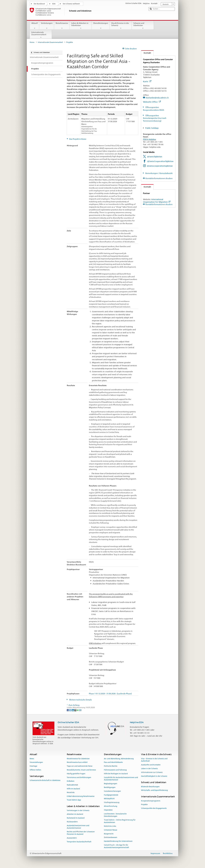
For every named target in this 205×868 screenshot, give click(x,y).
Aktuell (35, 26)
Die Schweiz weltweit (71, 4)
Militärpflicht (109, 799)
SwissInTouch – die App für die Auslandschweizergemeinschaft (116, 846)
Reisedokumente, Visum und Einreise (81, 770)
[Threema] (76, 710)
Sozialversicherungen (112, 791)
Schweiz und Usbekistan (143, 26)
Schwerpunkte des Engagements (154, 808)
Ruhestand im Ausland (76, 818)
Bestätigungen (110, 787)
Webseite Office (152, 102)
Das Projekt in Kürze (78, 139)
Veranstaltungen (36, 762)
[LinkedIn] (73, 710)
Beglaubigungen (111, 784)
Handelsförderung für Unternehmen (118, 841)
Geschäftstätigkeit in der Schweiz (154, 776)
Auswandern (72, 838)
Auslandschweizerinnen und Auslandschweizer (78, 827)
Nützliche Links (110, 826)
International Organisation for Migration (157, 201)
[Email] (80, 710)
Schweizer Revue (111, 830)
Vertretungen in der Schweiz (78, 810)
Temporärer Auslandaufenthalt (79, 842)
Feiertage (33, 766)
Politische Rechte (111, 766)
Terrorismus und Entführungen (79, 777)
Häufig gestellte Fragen (76, 774)
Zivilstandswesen (111, 837)
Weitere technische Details (80, 700)
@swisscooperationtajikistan (160, 166)
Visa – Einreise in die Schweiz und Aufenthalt (154, 760)
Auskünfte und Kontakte (151, 765)
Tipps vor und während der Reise (80, 766)
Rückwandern (72, 822)
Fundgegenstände (111, 795)
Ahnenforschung (111, 806)
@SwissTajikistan (155, 157)
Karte (147, 81)
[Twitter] (71, 710)
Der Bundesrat (39, 4)
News (32, 759)
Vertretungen (47, 26)
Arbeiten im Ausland (75, 814)
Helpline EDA (137, 722)
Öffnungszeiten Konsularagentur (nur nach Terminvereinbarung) (155, 118)
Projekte (144, 805)
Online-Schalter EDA (68, 722)
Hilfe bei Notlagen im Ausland (116, 774)
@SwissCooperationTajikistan (160, 161)
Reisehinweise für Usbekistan (78, 759)
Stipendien (108, 810)
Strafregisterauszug (112, 802)
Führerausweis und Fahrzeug (115, 770)
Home (32, 42)
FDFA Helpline (150, 139)
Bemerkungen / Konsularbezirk (159, 173)
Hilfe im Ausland (73, 789)
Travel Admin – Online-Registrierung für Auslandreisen (120, 821)
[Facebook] (68, 710)
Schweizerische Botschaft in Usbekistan (45, 780)
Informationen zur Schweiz (152, 772)
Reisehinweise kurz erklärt (77, 762)
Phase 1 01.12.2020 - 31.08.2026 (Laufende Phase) (110, 694)
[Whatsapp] (78, 710)
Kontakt (146, 53)
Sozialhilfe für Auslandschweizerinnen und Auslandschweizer (121, 779)
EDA (54, 4)
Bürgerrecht (109, 834)
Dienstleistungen (101, 26)
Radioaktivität (72, 785)
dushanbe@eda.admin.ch (157, 98)
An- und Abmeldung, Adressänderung (119, 759)
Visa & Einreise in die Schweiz (121, 26)
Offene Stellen (35, 770)
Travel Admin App (74, 800)
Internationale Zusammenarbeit (41, 35)
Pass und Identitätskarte (113, 762)
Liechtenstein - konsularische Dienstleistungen (115, 815)
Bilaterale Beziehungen (150, 787)
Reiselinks (71, 792)
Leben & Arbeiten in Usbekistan (81, 26)
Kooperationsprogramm (151, 801)
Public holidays (152, 128)
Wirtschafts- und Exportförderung (154, 790)
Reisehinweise (62, 26)
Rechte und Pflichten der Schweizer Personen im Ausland (81, 833)
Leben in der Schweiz (149, 769)
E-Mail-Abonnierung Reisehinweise (81, 796)
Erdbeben (71, 781)
